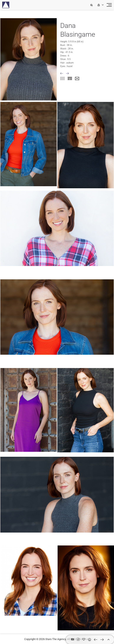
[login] (100, 5)
